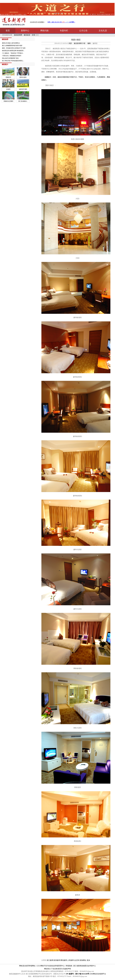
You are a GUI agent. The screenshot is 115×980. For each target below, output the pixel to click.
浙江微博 (50, 960)
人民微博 (70, 960)
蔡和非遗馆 (23, 77)
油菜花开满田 (23, 89)
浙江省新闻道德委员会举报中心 (85, 966)
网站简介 (47, 969)
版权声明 (68, 969)
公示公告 (83, 31)
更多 (88, 960)
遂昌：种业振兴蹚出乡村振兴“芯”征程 (14, 48)
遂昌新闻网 (18, 35)
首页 (8, 31)
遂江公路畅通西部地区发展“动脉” (12, 46)
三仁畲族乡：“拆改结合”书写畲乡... (13, 53)
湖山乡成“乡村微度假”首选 (10, 58)
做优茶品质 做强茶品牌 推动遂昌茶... (13, 51)
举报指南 (69, 966)
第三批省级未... (23, 101)
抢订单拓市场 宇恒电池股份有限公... (13, 61)
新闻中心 (25, 31)
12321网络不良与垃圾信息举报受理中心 (51, 966)
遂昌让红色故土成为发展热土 (11, 43)
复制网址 (83, 960)
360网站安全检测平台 (98, 974)
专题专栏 (64, 31)
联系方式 (61, 969)
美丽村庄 (8, 77)
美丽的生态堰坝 (8, 101)
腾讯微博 (64, 960)
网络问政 (45, 31)
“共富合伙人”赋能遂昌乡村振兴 (12, 56)
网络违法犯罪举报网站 (27, 966)
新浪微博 (57, 960)
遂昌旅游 (27, 35)
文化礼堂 (103, 31)
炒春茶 (8, 89)
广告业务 (54, 969)
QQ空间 (77, 960)
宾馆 (33, 35)
